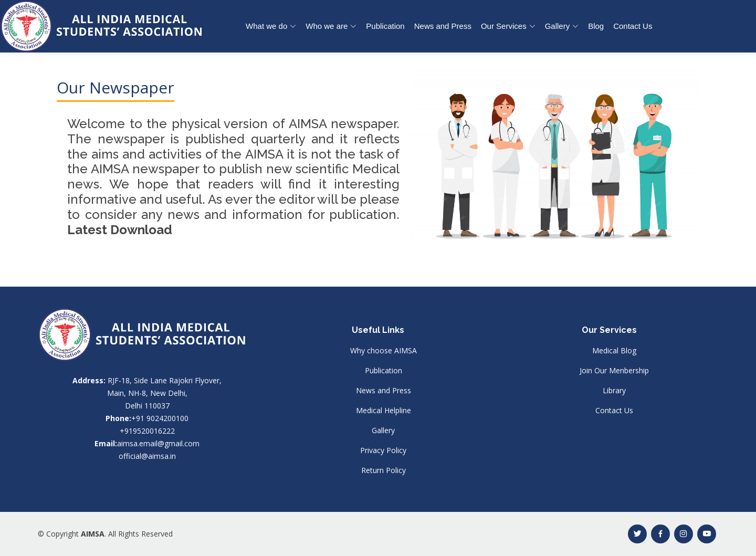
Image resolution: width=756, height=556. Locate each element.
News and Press (443, 26)
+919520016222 (147, 431)
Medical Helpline (384, 411)
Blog (596, 26)
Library (614, 391)
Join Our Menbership (614, 371)
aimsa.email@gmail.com (158, 443)
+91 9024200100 (160, 418)
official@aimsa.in (147, 456)
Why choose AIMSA (384, 351)
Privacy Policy (383, 450)
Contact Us (633, 26)
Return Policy (384, 470)
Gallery (383, 431)
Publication (385, 26)
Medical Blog (614, 351)
